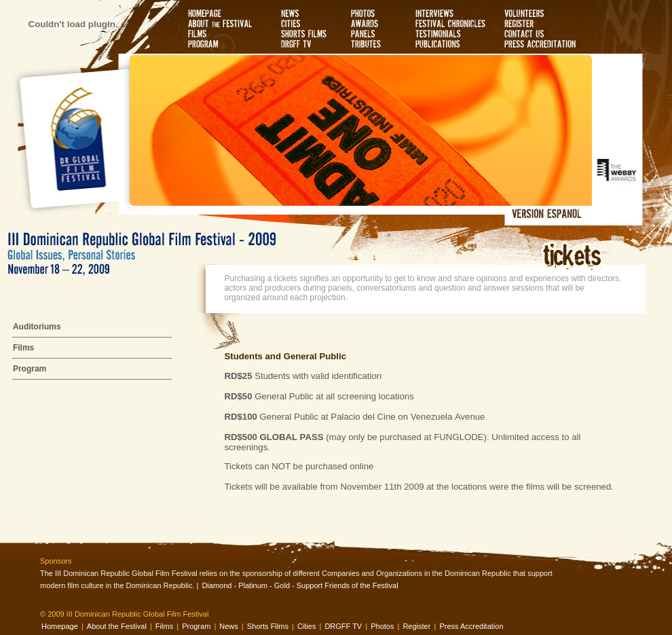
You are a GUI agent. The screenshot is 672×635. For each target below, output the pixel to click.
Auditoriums (37, 327)
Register (416, 626)
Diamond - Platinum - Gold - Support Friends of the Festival (300, 585)
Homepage (60, 626)
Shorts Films (268, 626)
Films (23, 348)
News (229, 626)
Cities (307, 626)
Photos (382, 626)
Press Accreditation (471, 626)
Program (30, 369)
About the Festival (117, 626)
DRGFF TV (343, 626)
